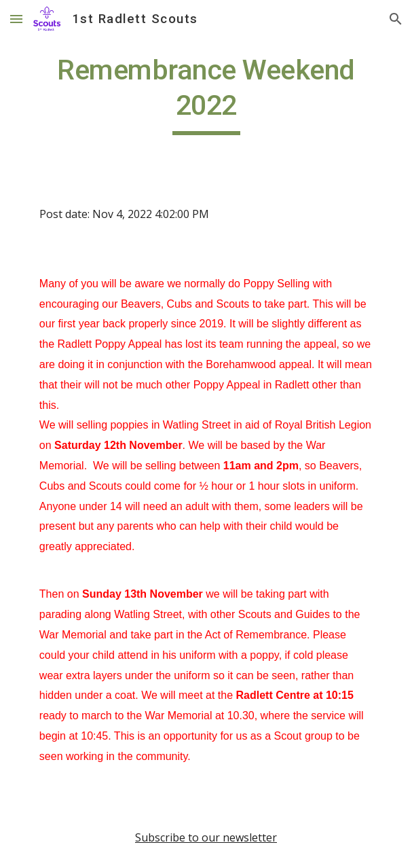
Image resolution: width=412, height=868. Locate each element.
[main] (206, 94)
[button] (16, 19)
